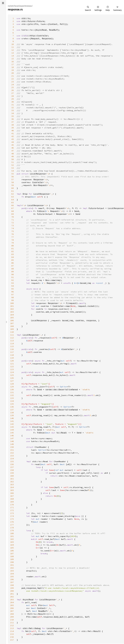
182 (12, 539)
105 (12, 318)
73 (13, 225)
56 (13, 177)
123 (12, 369)
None (73, 306)
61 (13, 191)
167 (12, 496)
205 (12, 605)
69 (13, 214)
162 (12, 482)
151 (12, 450)
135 (12, 404)
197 (12, 582)
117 (12, 352)
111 (12, 335)
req (58, 280)
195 (12, 577)
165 (12, 490)
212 (12, 625)
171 (12, 507)
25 (13, 87)
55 (13, 174)
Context (53, 24)
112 (12, 338)
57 (13, 179)
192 (12, 568)
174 (12, 516)
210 (12, 620)
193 (12, 571)
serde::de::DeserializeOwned (62, 389)
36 (13, 119)
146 (12, 436)
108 (12, 326)
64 (13, 200)
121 (12, 364)
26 (13, 90)
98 (13, 297)
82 (13, 251)
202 (12, 597)
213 (12, 628)
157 (12, 467)
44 (13, 142)
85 (13, 260)
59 (13, 185)
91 (13, 277)
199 (12, 588)
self (30, 341)
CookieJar (38, 182)
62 (13, 194)
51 (13, 162)
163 (12, 484)
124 (12, 372)
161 (12, 479)
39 (13, 128)
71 (13, 220)
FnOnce (41, 211)
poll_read (74, 617)
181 (12, 536)
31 (13, 105)
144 (12, 430)
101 (12, 306)
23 (13, 82)
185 (12, 548)
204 (12, 602)
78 (13, 240)
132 (12, 395)
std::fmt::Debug (32, 628)
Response (47, 38)
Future (92, 208)
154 (12, 459)
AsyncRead (41, 30)
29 (13, 99)
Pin (40, 605)
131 (12, 392)
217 (12, 640)
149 (12, 444)
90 (13, 274)
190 (12, 562)
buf (87, 617)
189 (12, 559)
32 (13, 108)
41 (13, 133)
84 (13, 257)
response (91, 320)
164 (12, 487)
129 (12, 387)
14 (13, 56)
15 (13, 59)
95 (13, 289)
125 (12, 375)
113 (12, 341)
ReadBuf (53, 30)
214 (12, 631)
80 (13, 246)
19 (13, 70)
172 (12, 510)
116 (12, 349)
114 (12, 343)
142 (12, 424)
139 (12, 415)
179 (12, 530)
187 (12, 553)
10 (13, 44)
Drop (25, 194)
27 (13, 93)
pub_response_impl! (32, 588)
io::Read (61, 433)
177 (12, 525)
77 (13, 237)
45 (13, 145)
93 (13, 283)
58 (13, 182)
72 (13, 223)
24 (13, 85)
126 (12, 378)
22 (13, 79)
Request (35, 38)
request (72, 303)
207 (12, 611)
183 (12, 542)
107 (12, 323)
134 (12, 401)
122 (12, 366)
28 (13, 96)
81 (13, 249)
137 (12, 410)
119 (12, 358)
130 (12, 389)
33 (13, 110)
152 (12, 453)
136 (12, 407)
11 (13, 47)
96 (13, 292)
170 (12, 505)
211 (12, 623)
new (53, 280)
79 (13, 243)
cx (81, 617)
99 (13, 300)
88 (13, 269)
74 (13, 228)
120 (12, 361)
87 (13, 266)
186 (12, 551)
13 (13, 53)
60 (13, 188)
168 (12, 499)
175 (12, 519)
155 (12, 461)
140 (12, 418)
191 (12, 565)
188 (12, 556)
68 (13, 211)
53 (13, 168)
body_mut (59, 617)
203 (12, 600)
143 (12, 427)
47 (13, 151)
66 (13, 205)
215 (12, 634)
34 (13, 113)
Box (35, 185)
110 (12, 332)
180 (12, 533)
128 (12, 384)
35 (13, 116)
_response (38, 634)
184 (12, 545)
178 (12, 528)
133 (12, 398)
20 (13, 73)
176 (12, 522)
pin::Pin (33, 24)
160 (12, 476)
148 (12, 441)
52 (13, 165)
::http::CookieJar (35, 36)
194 (12, 574)
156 (12, 464)
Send (77, 211)
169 (12, 502)
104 (12, 315)
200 (12, 591)
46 (13, 148)
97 (13, 295)
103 (12, 312)
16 (13, 61)
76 (13, 234)
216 (12, 637)
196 (12, 579)
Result (42, 614)
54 (13, 171)
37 (13, 122)
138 (12, 413)
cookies (80, 320)
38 (13, 125)
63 (13, 197)
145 (12, 433)
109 (12, 329)
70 (13, 217)
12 (13, 50)
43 (13, 139)
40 (13, 131)
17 (13, 64)
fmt (48, 634)
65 (13, 202)
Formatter (65, 631)
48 (13, 154)
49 (13, 156)
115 (12, 346)
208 (12, 614)
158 (12, 470)
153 (12, 456)
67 (13, 208)
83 (13, 254)
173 (12, 513)
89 (13, 272)
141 (12, 421)
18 (13, 67)
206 (12, 608)
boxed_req (86, 283)
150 (12, 447)
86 (13, 263)
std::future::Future (33, 21)
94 (13, 286)
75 (13, 231)
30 (13, 102)
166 (12, 493)
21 (13, 76)
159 (12, 473)
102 (12, 309)
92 (13, 280)
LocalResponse (38, 174)
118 (12, 355)
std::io (26, 18)
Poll (62, 24)
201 (12, 594)
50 (13, 159)
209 (12, 617)
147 (12, 438)
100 (12, 303)
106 (12, 320)
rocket (91, 306)
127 (12, 381)
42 (13, 136)
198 (12, 585)
